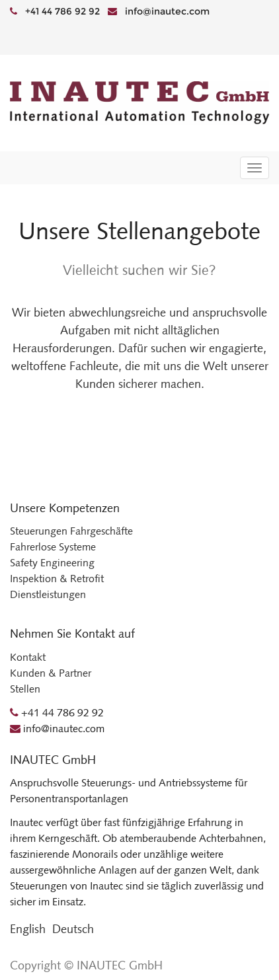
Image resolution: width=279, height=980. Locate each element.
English (28, 929)
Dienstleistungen (48, 594)
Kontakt (28, 657)
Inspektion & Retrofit (57, 579)
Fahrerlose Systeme (53, 547)
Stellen (25, 689)
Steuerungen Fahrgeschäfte (71, 531)
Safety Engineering (52, 563)
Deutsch (73, 929)
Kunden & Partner (51, 673)
